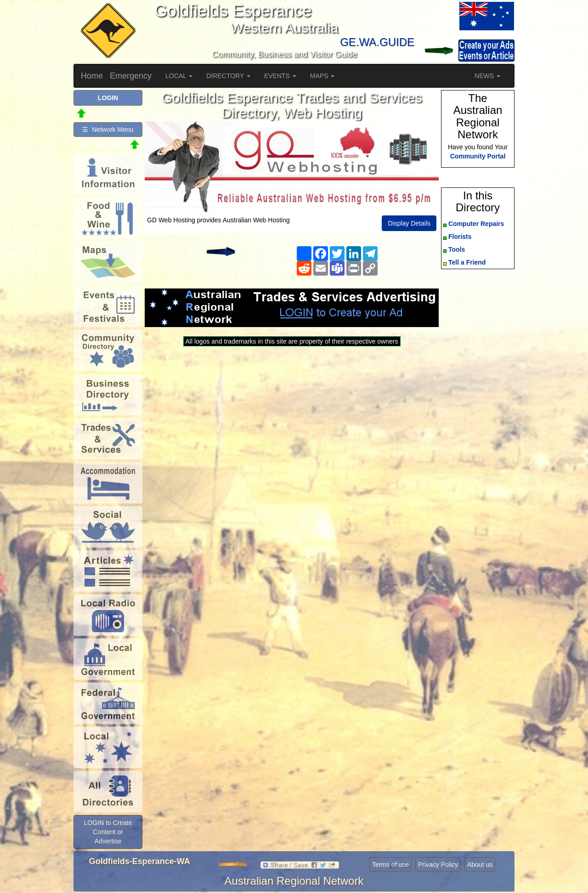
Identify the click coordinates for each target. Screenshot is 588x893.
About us (480, 865)
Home (92, 76)
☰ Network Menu (108, 130)
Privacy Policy (438, 865)
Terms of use (390, 865)
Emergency (131, 76)
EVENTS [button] (280, 76)
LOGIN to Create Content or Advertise (108, 832)
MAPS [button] (322, 76)
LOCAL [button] (179, 76)
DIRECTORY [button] (228, 76)
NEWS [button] (487, 76)
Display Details (409, 223)
